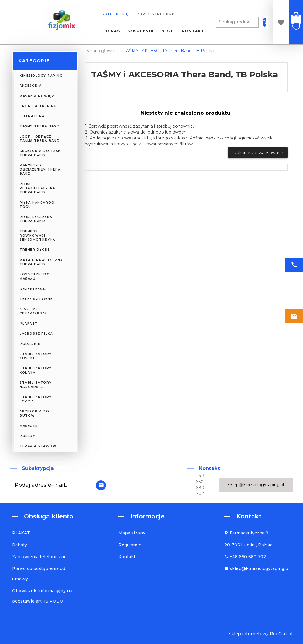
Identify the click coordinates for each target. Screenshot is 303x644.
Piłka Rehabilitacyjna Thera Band (37, 188)
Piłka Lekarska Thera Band (36, 219)
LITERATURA (32, 116)
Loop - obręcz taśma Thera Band (40, 139)
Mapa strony (132, 533)
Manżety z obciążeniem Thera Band (40, 170)
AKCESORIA (31, 86)
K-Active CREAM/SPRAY (33, 311)
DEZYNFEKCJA (33, 289)
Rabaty (20, 545)
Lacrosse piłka (36, 334)
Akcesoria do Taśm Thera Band (40, 153)
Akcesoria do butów (34, 413)
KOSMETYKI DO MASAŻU (35, 276)
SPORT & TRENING (38, 106)
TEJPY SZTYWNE (36, 299)
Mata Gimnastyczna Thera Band (41, 262)
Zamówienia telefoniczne (39, 557)
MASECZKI (29, 426)
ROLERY (27, 436)
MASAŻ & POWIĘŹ (37, 96)
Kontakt (193, 31)
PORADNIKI (31, 344)
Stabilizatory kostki (36, 356)
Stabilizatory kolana (36, 370)
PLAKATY (29, 323)
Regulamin (130, 545)
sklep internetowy (249, 634)
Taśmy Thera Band (40, 126)
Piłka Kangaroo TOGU (37, 205)
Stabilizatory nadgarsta (36, 385)
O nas (113, 31)
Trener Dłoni (34, 250)
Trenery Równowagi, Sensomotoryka (37, 236)
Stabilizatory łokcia (36, 399)
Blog (168, 31)
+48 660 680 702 (200, 485)
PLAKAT (21, 533)
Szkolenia (141, 31)
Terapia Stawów (38, 446)
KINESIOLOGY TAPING (41, 76)
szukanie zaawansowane (258, 153)
